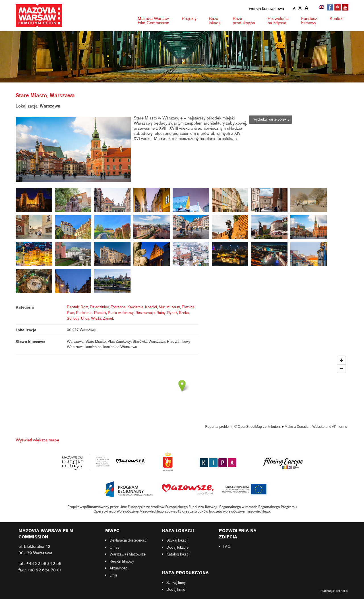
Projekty (189, 18)
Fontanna (118, 307)
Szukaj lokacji (177, 540)
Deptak (73, 307)
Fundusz (309, 21)
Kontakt (337, 18)
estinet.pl (342, 591)
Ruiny (161, 313)
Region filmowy (122, 561)
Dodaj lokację (177, 548)
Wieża (96, 319)
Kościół (151, 307)
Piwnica (188, 307)
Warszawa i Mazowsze (128, 554)
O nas (114, 548)
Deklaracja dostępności (129, 540)
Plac (71, 313)
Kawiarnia (135, 307)
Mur (162, 307)
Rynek (172, 313)
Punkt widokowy (121, 313)
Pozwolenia (278, 21)
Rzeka (184, 313)
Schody (73, 319)
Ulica (85, 319)
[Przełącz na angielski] (322, 8)
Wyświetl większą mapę (37, 440)
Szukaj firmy (176, 583)
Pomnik (100, 313)
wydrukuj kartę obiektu (271, 119)
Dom (84, 307)
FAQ (227, 547)
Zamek (108, 319)
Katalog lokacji (178, 554)
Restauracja (145, 313)
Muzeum (173, 307)
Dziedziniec (99, 307)
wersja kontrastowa (267, 9)
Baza (214, 21)
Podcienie (84, 313)
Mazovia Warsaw (153, 21)
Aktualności (119, 568)
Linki (113, 575)
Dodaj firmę (176, 590)
